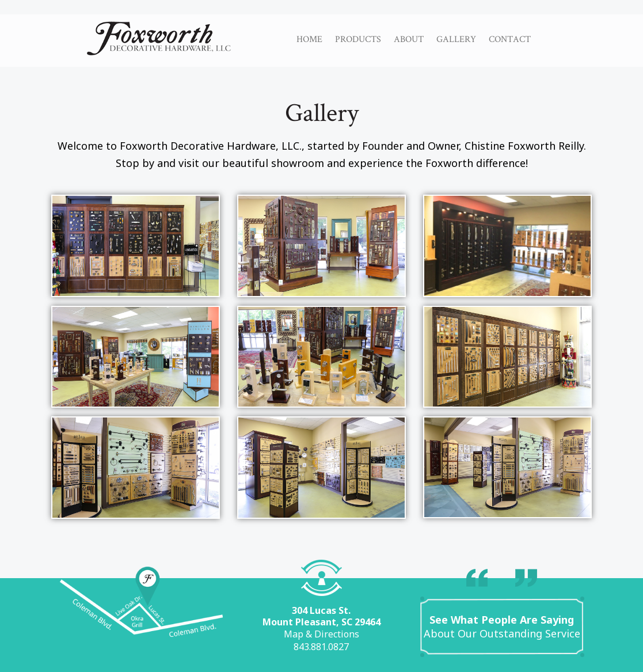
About (409, 39)
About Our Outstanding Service (502, 627)
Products (358, 39)
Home (309, 39)
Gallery (456, 39)
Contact (510, 39)
